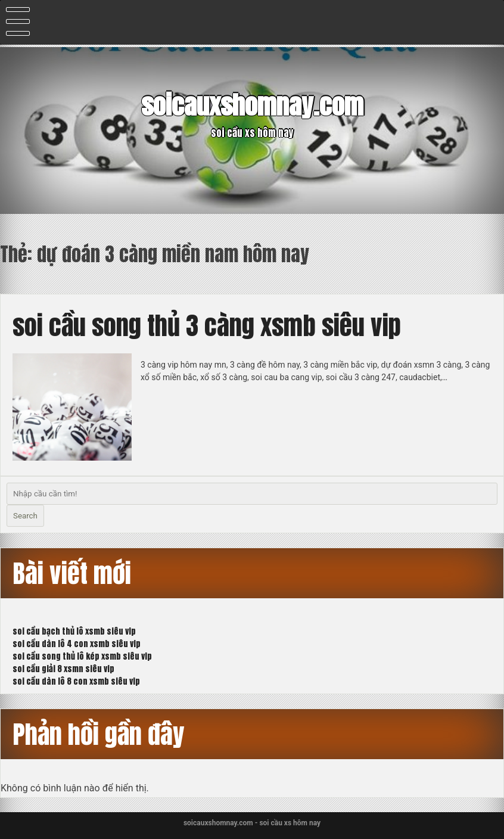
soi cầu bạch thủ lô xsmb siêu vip (74, 631)
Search (25, 516)
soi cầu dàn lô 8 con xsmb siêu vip (76, 681)
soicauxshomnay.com (252, 105)
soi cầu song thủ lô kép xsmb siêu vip (82, 656)
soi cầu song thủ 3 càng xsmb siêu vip (207, 325)
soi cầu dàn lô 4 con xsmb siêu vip (77, 644)
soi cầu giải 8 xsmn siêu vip (63, 669)
